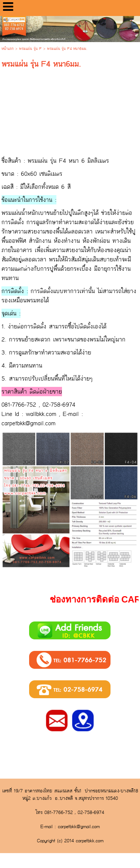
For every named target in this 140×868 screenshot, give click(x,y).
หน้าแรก (8, 49)
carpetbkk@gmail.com (29, 423)
